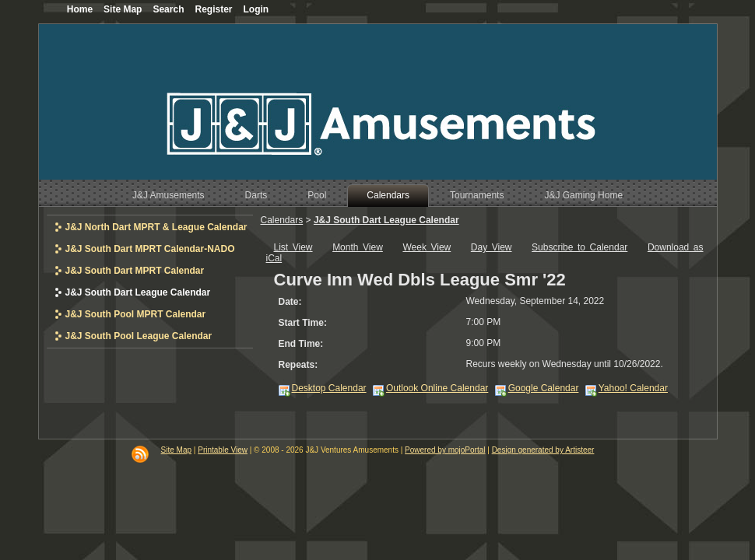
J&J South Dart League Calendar (386, 220)
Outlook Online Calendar (437, 388)
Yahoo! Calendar (633, 388)
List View (293, 247)
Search (168, 9)
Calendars (388, 195)
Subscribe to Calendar (579, 247)
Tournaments (477, 195)
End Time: (301, 344)
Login (256, 9)
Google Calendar (544, 388)
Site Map (176, 450)
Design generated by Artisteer (543, 450)
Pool (317, 195)
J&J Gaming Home (583, 195)
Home (80, 9)
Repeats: (298, 365)
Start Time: (303, 323)
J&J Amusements (169, 195)
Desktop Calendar (329, 388)
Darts (256, 195)
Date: (290, 302)
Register (213, 9)
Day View (492, 247)
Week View (427, 247)
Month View (358, 247)
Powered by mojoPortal (445, 450)
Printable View (223, 450)
